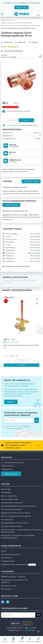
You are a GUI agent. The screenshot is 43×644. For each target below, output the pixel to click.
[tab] (19, 333)
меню (38, 14)
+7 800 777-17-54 (8, 466)
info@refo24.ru (7, 469)
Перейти (11, 402)
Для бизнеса (6, 558)
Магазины (5, 582)
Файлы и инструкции (15, 277)
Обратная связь (11, 474)
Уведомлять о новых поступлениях (16, 266)
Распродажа (6, 492)
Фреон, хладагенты (9, 496)
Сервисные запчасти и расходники (16, 513)
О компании (6, 589)
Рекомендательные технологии (14, 580)
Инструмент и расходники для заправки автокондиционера (18, 537)
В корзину (26, 120)
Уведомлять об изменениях (12, 51)
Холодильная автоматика (12, 526)
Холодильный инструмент (12, 503)
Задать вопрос (11, 205)
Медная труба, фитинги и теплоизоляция (16, 23)
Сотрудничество (8, 561)
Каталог (11, 20)
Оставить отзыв (31, 181)
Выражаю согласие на (19, 427)
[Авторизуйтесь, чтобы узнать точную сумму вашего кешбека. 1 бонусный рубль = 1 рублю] (17, 356)
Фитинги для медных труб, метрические (15, 26)
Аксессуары (6, 489)
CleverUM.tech (29, 630)
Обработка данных (9, 577)
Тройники (35, 26)
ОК (39, 615)
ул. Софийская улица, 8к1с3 (12, 463)
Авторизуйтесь (14, 125)
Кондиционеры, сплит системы (14, 523)
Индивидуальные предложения (18, 565)
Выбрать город (21, 7)
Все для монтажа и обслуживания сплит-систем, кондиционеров (21, 531)
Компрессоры (7, 520)
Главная (4, 20)
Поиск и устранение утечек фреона (16, 516)
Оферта (22, 577)
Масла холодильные (10, 499)
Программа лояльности (11, 554)
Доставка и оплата (9, 586)
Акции (4, 551)
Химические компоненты (12, 509)
